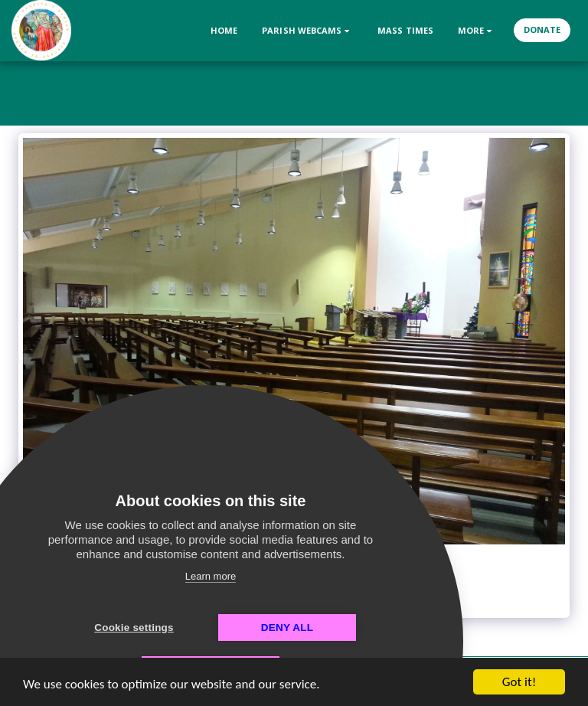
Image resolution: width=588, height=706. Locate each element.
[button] (307, 30)
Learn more (211, 576)
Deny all (287, 628)
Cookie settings (134, 628)
